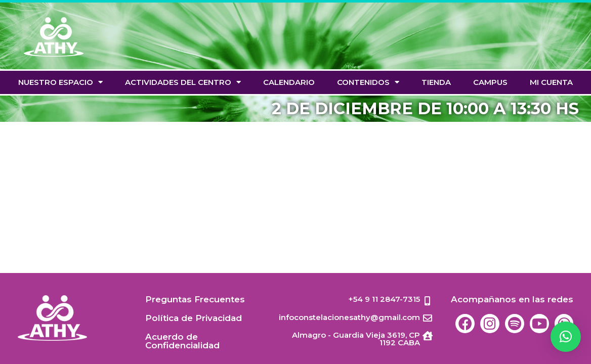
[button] (566, 337)
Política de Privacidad (194, 318)
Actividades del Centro (183, 82)
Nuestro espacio (60, 82)
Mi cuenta (551, 82)
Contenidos (368, 82)
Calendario (289, 82)
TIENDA (436, 82)
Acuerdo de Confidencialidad (182, 341)
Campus (490, 82)
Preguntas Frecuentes (195, 299)
